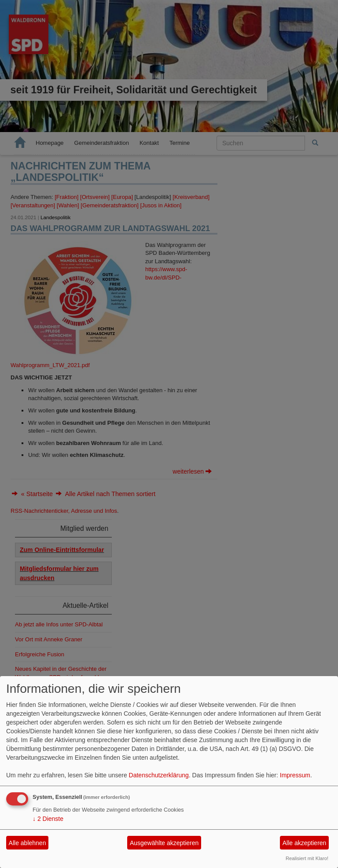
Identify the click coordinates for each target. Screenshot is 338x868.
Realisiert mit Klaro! (307, 858)
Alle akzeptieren (305, 843)
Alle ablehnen (28, 843)
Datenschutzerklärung (159, 775)
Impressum (295, 775)
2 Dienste (48, 819)
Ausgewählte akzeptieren (164, 843)
